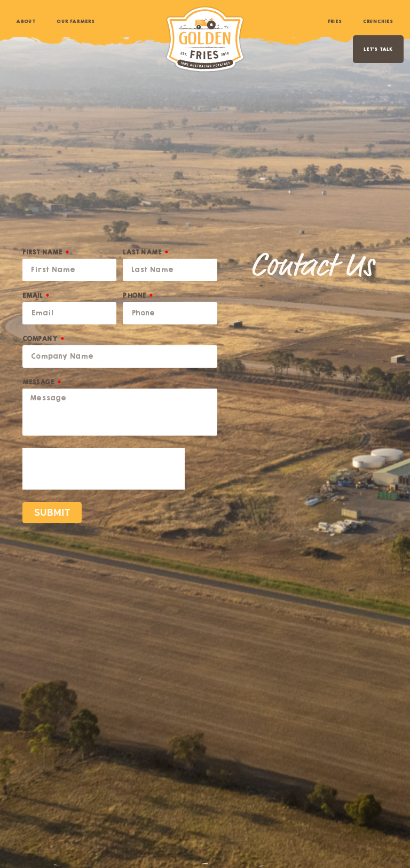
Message (39, 383)
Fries (335, 21)
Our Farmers (76, 21)
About (26, 21)
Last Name (143, 254)
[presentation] (104, 469)
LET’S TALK (378, 49)
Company (41, 340)
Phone (135, 297)
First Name (43, 254)
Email (33, 297)
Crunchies (378, 21)
